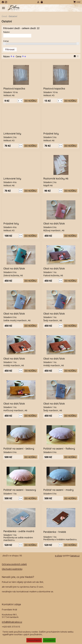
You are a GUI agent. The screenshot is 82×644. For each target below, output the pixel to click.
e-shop (59, 556)
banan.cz (75, 556)
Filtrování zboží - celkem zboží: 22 (21, 28)
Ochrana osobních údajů (14, 564)
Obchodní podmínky (12, 569)
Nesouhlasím (34, 640)
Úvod (4, 16)
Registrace (42, 2)
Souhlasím (49, 640)
